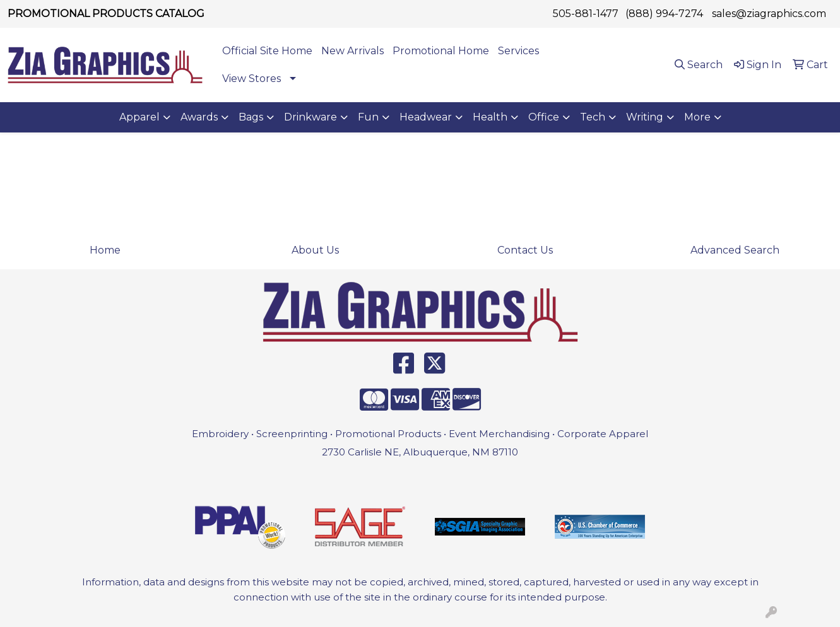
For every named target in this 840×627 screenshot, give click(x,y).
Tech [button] (593, 117)
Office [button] (544, 117)
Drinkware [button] (311, 117)
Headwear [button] (426, 117)
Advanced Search (735, 250)
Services (518, 51)
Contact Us (525, 250)
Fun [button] (368, 117)
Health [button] (490, 117)
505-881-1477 (586, 14)
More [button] (697, 117)
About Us (315, 250)
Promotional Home (441, 51)
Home (105, 250)
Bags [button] (251, 117)
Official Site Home (267, 51)
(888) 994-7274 (664, 14)
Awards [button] (199, 117)
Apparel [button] (139, 117)
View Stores (251, 79)
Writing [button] (645, 117)
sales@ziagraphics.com (769, 14)
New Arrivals (352, 51)
